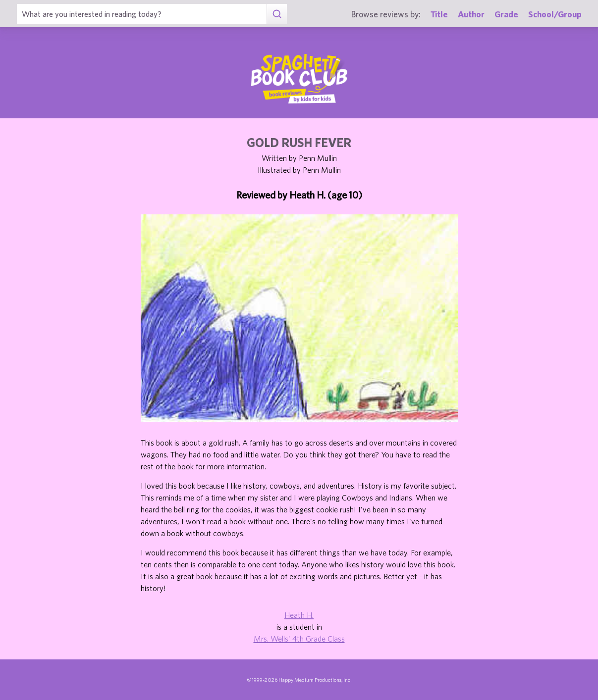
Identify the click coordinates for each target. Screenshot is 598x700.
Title (439, 14)
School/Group (555, 14)
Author (471, 14)
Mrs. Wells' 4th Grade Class (299, 639)
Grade (506, 14)
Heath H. (299, 615)
